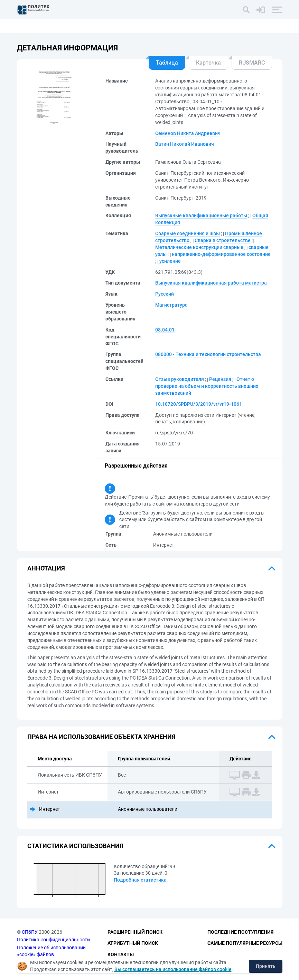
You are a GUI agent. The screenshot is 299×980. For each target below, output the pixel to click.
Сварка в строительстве (223, 240)
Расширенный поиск (135, 932)
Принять (266, 966)
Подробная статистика (140, 880)
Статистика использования (75, 846)
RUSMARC (252, 63)
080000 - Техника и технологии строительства (208, 354)
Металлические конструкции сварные (199, 247)
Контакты (121, 954)
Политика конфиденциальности (53, 940)
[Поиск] (246, 10)
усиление (170, 261)
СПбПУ (29, 932)
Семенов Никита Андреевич (188, 133)
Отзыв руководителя (180, 379)
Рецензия (220, 379)
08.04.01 (165, 330)
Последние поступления (240, 932)
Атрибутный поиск (133, 943)
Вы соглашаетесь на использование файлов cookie (173, 969)
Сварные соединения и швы (188, 233)
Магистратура (171, 305)
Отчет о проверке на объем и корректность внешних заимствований (207, 386)
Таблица (167, 63)
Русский (165, 294)
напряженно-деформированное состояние (221, 254)
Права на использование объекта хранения (101, 737)
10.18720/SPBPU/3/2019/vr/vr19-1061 (199, 404)
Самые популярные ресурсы (245, 943)
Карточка (208, 63)
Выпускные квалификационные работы (201, 215)
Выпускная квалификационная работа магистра (211, 283)
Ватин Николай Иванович (185, 144)
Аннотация (46, 568)
